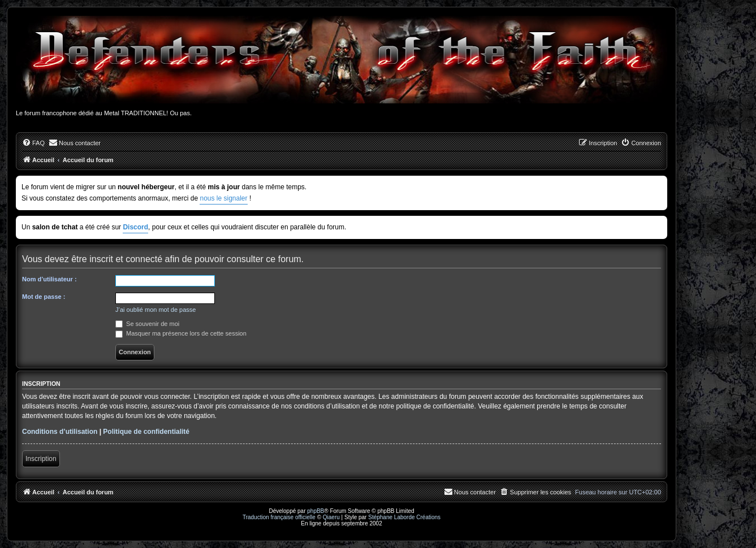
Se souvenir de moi (147, 324)
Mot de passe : (44, 297)
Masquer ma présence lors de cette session (181, 333)
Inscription (41, 459)
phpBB (316, 511)
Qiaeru (331, 517)
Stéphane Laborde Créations (404, 517)
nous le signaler (223, 198)
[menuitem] (33, 143)
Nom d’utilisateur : (49, 279)
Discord (135, 227)
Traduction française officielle (279, 517)
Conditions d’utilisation (60, 432)
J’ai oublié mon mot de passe (155, 310)
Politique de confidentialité (146, 432)
